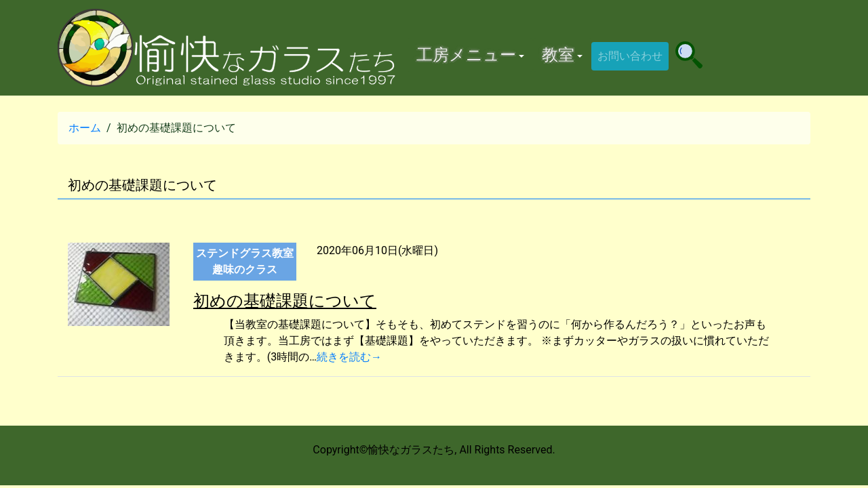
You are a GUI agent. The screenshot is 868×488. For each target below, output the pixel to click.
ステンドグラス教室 (245, 253)
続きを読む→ (349, 357)
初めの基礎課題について (285, 301)
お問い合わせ (630, 56)
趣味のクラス (245, 269)
